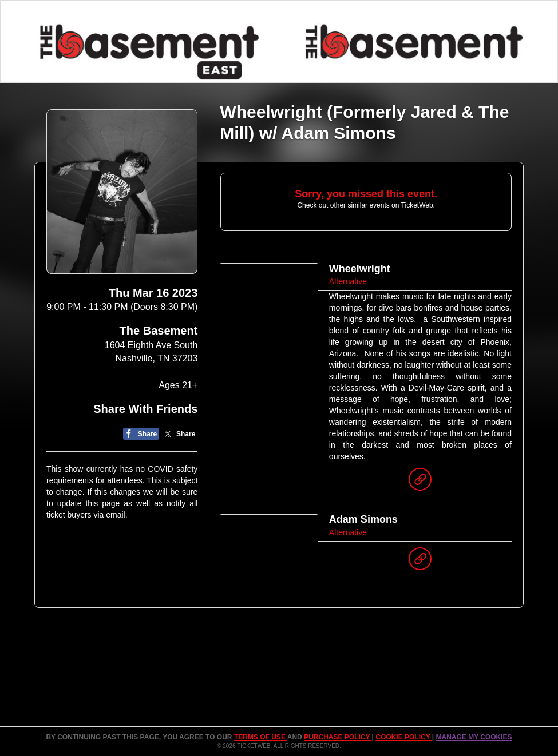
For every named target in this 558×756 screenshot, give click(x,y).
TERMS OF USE (261, 737)
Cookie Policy (403, 737)
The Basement (159, 331)
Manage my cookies (474, 737)
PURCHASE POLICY (338, 737)
